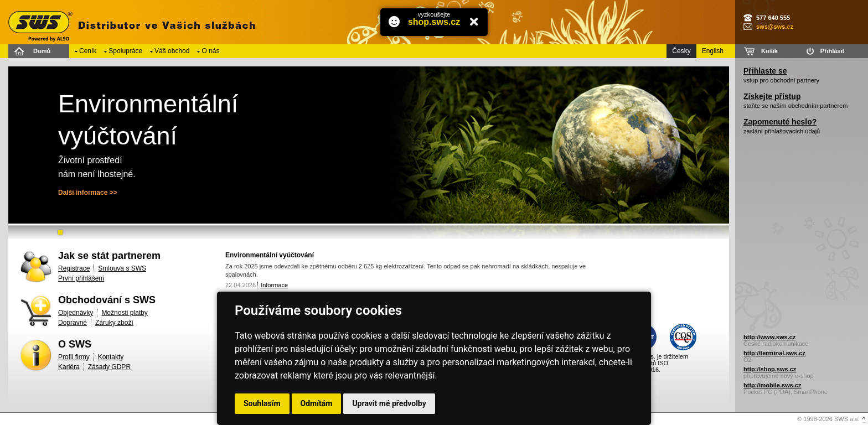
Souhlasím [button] (262, 403)
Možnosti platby (124, 313)
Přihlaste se (765, 71)
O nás (210, 51)
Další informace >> (88, 193)
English (713, 51)
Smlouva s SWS (122, 268)
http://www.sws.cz (769, 337)
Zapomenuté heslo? (780, 122)
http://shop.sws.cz (770, 369)
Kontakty (111, 357)
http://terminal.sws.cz (774, 353)
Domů (42, 51)
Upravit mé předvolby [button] (389, 403)
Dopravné (73, 323)
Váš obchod (172, 51)
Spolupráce (125, 51)
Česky (681, 51)
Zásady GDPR (109, 367)
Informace (274, 285)
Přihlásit (832, 51)
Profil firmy (74, 357)
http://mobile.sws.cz (773, 385)
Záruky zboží (114, 323)
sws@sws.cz (775, 27)
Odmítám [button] (317, 403)
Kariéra (69, 367)
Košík (769, 51)
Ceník (88, 51)
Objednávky (76, 313)
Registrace (74, 268)
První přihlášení (81, 278)
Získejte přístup (772, 96)
